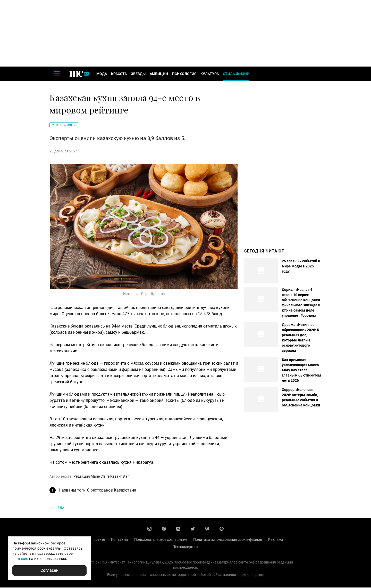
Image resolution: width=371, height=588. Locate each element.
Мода (102, 74)
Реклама (276, 540)
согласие (20, 558)
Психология (184, 74)
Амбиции (159, 74)
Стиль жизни (236, 74)
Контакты (120, 540)
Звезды (138, 74)
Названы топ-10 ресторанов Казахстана (98, 491)
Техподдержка (186, 547)
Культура (210, 74)
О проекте (96, 540)
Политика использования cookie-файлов (228, 540)
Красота (119, 74)
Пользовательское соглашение (161, 540)
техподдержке (252, 575)
